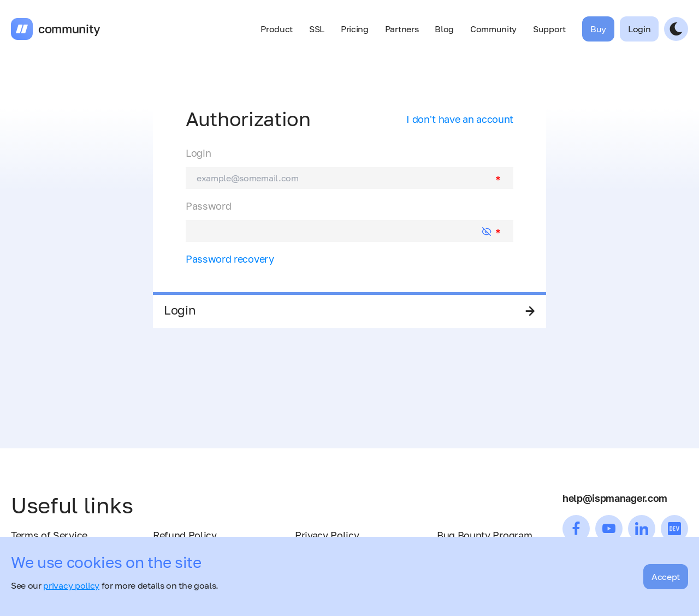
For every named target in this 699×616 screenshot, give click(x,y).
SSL (317, 29)
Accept (666, 577)
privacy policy (71, 585)
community (69, 29)
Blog (444, 29)
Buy (598, 29)
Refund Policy (185, 535)
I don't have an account (460, 119)
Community (493, 29)
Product (277, 29)
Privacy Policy (327, 535)
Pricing (355, 29)
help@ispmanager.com (615, 498)
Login (198, 153)
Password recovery (230, 259)
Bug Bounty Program (484, 535)
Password (208, 206)
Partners (402, 29)
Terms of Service (49, 535)
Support (549, 29)
